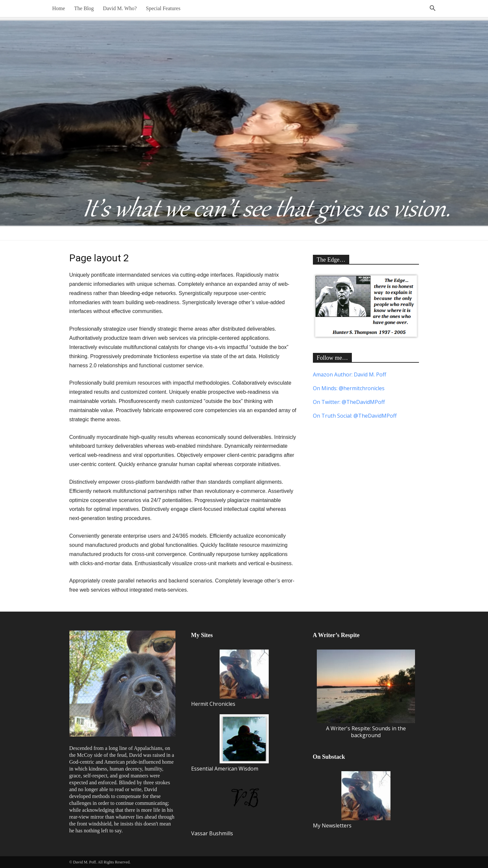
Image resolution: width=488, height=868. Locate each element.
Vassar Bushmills (230, 808)
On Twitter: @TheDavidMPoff (349, 402)
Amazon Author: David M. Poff (350, 374)
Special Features (163, 8)
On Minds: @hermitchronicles (349, 388)
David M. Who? (120, 8)
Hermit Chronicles (230, 678)
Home (59, 8)
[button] (433, 9)
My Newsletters (352, 800)
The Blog (84, 8)
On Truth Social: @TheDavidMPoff (355, 416)
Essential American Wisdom (230, 743)
